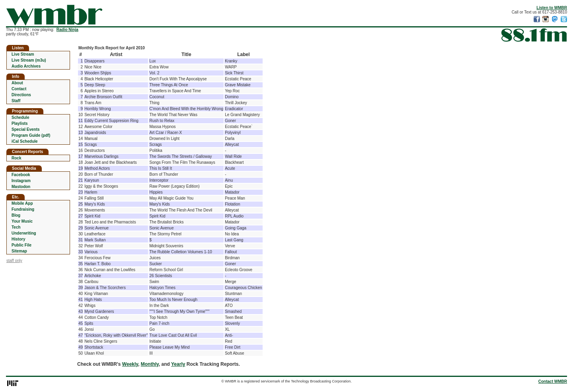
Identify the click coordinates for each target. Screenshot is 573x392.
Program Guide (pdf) (31, 135)
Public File (21, 245)
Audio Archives (26, 66)
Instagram (21, 181)
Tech (16, 227)
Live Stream (23, 54)
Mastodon (21, 187)
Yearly (178, 364)
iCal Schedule (25, 141)
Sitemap (19, 251)
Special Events (26, 129)
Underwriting (24, 233)
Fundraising (23, 209)
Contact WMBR (553, 381)
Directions (21, 95)
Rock (16, 158)
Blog (16, 215)
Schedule (20, 117)
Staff (16, 101)
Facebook (21, 175)
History (18, 239)
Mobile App (22, 203)
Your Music (22, 221)
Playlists (20, 123)
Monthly (150, 364)
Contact (19, 89)
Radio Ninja (67, 30)
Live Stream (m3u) (29, 60)
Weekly (130, 364)
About (17, 83)
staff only (14, 261)
